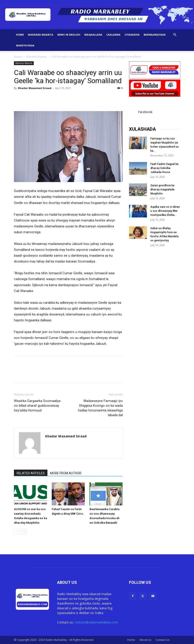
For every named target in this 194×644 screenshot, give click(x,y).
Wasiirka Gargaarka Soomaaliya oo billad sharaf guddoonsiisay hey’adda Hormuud (37, 406)
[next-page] (24, 532)
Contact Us (163, 640)
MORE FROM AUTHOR (66, 473)
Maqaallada (93, 35)
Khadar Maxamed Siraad (35, 88)
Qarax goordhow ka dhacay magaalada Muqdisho (162, 190)
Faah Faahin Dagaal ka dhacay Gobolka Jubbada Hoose (164, 168)
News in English (69, 35)
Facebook (145, 112)
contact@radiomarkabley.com (96, 622)
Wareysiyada (25, 45)
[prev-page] (17, 532)
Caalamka (113, 35)
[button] (175, 35)
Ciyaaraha (132, 35)
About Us (145, 640)
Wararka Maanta (41, 35)
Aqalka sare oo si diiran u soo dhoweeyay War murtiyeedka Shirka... (165, 211)
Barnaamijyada (155, 35)
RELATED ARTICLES (31, 473)
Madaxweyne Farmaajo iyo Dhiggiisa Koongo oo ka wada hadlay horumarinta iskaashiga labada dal (100, 408)
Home (20, 35)
